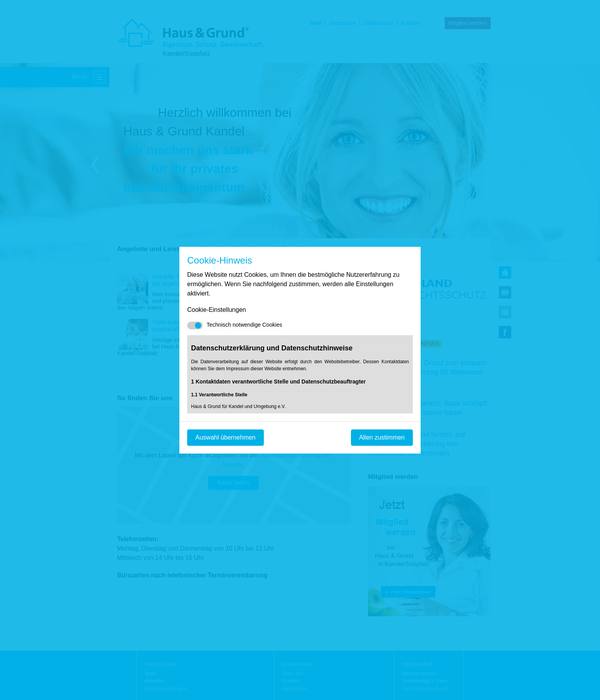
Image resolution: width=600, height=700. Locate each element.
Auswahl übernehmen (225, 437)
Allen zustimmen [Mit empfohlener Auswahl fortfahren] (382, 437)
